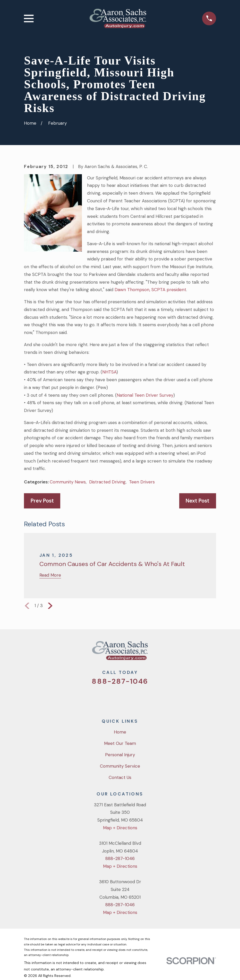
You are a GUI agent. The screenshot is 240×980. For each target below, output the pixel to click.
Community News (68, 482)
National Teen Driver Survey (145, 395)
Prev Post (42, 501)
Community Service (120, 766)
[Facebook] (113, 698)
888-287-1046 (120, 681)
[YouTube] (127, 698)
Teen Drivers (142, 482)
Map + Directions (120, 828)
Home (120, 732)
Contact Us (120, 777)
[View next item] (50, 606)
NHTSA (109, 372)
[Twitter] (99, 698)
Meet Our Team (120, 743)
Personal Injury (120, 755)
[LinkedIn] (141, 698)
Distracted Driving (107, 482)
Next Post (198, 501)
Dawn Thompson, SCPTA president (150, 290)
